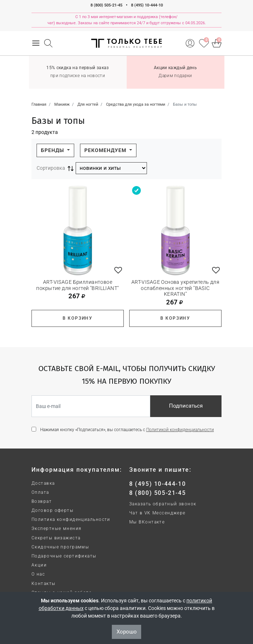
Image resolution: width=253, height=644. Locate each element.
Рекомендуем (106, 150)
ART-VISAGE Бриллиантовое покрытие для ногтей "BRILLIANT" (77, 285)
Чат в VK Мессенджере (157, 513)
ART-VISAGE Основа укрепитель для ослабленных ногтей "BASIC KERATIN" (175, 288)
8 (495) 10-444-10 (147, 5)
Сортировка (51, 168)
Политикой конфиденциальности (180, 430)
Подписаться (186, 406)
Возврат (42, 501)
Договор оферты (52, 510)
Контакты (44, 584)
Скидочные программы (60, 547)
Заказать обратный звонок (163, 504)
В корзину (78, 318)
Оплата (40, 492)
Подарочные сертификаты (64, 556)
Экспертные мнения (56, 529)
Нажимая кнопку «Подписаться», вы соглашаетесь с (127, 430)
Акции (39, 565)
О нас (38, 574)
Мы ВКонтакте (147, 522)
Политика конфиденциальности (71, 519)
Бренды (53, 150)
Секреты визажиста (56, 538)
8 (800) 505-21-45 (106, 5)
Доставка (43, 483)
